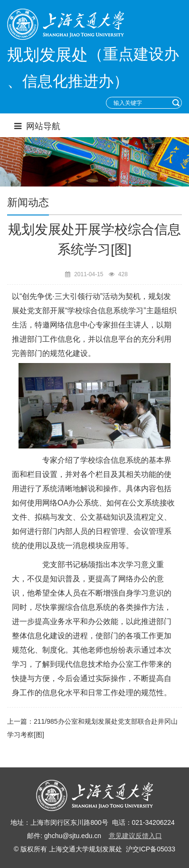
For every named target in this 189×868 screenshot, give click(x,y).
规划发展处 (47, 55)
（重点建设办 (133, 54)
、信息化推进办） (68, 81)
